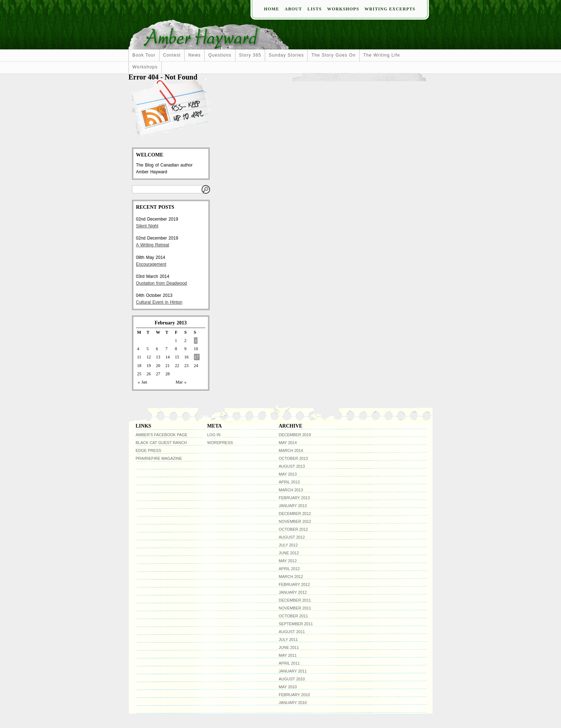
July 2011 (288, 640)
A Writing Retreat (153, 245)
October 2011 (293, 616)
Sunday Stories (286, 55)
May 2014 (288, 443)
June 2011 (289, 647)
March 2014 (291, 450)
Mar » (181, 382)
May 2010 (288, 687)
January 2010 (293, 703)
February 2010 (294, 695)
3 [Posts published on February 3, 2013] (196, 341)
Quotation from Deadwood (161, 283)
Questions (220, 55)
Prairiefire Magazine (159, 458)
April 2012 (289, 569)
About (294, 9)
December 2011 (295, 600)
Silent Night (147, 226)
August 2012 (292, 537)
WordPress (220, 443)
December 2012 (295, 514)
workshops (145, 67)
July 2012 (288, 545)
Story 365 (250, 55)
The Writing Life (382, 55)
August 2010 (292, 679)
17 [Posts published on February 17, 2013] (197, 357)
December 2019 (295, 435)
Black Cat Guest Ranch (161, 443)
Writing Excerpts (390, 9)
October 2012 (293, 529)
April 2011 (289, 663)
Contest (172, 55)
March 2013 (291, 490)
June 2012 (289, 553)
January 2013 (293, 506)
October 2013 (293, 458)
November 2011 (295, 608)
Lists (314, 9)
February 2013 (294, 498)
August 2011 (292, 632)
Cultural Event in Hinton (159, 302)
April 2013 (289, 482)
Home (272, 9)
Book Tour (144, 55)
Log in (214, 435)
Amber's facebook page (162, 435)
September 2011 (296, 624)
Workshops (343, 9)
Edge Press (148, 450)
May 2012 (288, 561)
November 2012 (295, 521)
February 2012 (294, 584)
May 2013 (288, 474)
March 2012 (291, 577)
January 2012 (293, 592)
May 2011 (288, 655)
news (194, 55)
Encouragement (151, 264)
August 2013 (292, 466)
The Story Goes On (333, 55)
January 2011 (293, 671)
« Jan (142, 382)
